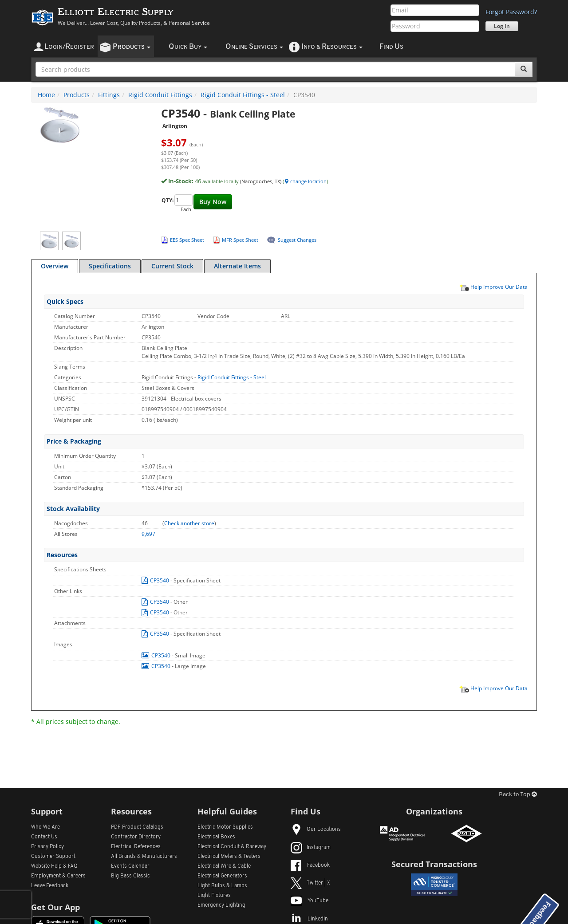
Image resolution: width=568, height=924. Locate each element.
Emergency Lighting (221, 905)
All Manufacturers (144, 857)
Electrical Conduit (232, 847)
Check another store (189, 523)
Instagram (311, 848)
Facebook (310, 865)
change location (305, 181)
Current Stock (172, 266)
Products (77, 95)
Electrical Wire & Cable (224, 866)
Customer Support (53, 857)
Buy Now (213, 202)
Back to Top (518, 795)
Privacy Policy (47, 847)
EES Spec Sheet (187, 240)
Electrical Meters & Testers (229, 857)
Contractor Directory (136, 837)
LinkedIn (309, 919)
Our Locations (316, 830)
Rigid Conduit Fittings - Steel (243, 95)
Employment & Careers (58, 876)
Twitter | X (310, 883)
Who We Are (45, 827)
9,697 (148, 534)
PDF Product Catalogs (137, 827)
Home (46, 95)
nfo (332, 47)
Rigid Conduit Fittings (160, 95)
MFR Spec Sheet (240, 240)
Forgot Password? (511, 12)
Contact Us (44, 837)
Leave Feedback (50, 886)
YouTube (310, 901)
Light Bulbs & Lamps (222, 886)
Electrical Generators (222, 876)
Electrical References (136, 847)
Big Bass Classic (130, 876)
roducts (132, 47)
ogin (69, 47)
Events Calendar (130, 866)
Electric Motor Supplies (225, 827)
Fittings (109, 95)
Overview (55, 266)
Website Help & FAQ (54, 866)
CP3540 (156, 580)
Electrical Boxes (216, 837)
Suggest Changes (297, 240)
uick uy (188, 47)
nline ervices (254, 47)
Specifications (110, 266)
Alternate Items (237, 266)
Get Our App (55, 907)
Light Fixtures (214, 896)
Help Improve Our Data (493, 287)
